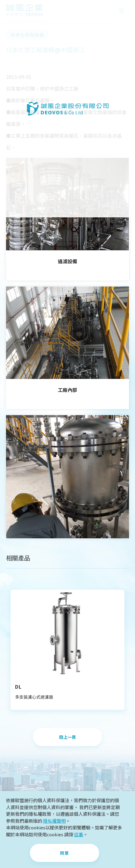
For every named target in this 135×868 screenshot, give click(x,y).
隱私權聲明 (54, 821)
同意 (64, 853)
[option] (67, 650)
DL (18, 687)
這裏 (79, 834)
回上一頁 (67, 737)
